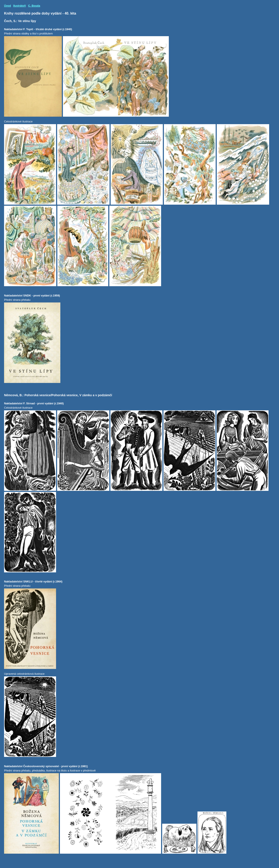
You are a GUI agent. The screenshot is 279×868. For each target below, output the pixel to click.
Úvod (7, 6)
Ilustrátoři (20, 6)
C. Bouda (34, 6)
